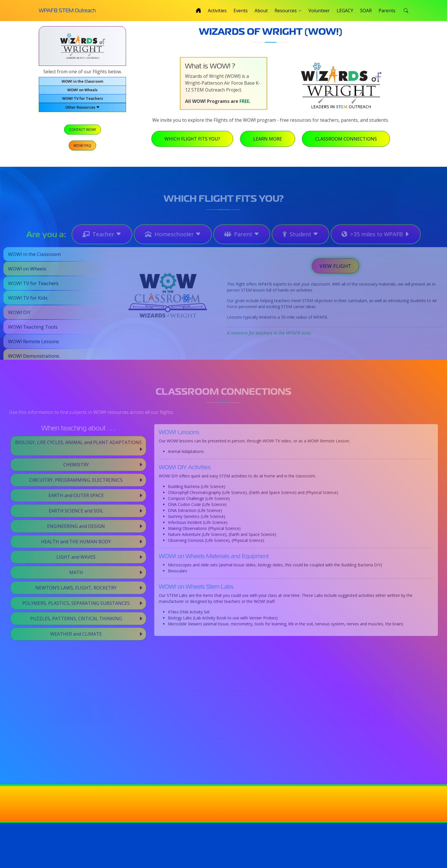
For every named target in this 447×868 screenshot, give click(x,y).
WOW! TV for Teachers (83, 101)
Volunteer (319, 11)
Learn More (270, 141)
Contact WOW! (82, 131)
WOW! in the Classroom (82, 84)
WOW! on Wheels (82, 92)
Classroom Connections (348, 141)
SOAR (366, 11)
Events (241, 11)
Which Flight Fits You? (195, 141)
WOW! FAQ (82, 147)
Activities (217, 11)
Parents (387, 11)
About (261, 11)
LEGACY (345, 11)
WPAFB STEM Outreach (67, 10)
